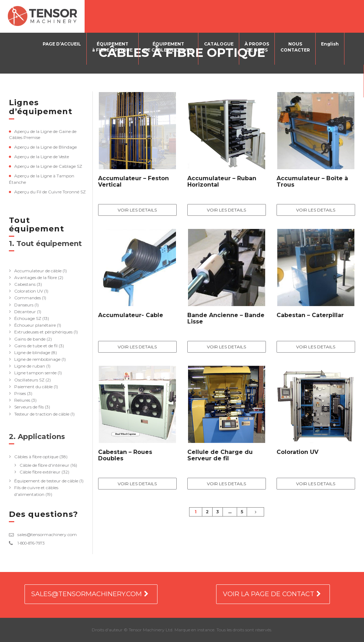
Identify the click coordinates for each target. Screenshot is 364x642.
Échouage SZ (28, 318)
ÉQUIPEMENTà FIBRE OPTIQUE (113, 47)
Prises (20, 393)
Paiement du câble (33, 387)
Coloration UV (29, 291)
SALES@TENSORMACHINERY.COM (87, 594)
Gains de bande (30, 339)
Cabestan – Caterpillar (310, 315)
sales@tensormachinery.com (47, 534)
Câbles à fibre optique (36, 457)
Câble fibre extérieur (40, 472)
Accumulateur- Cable (131, 315)
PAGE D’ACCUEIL (63, 44)
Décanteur (25, 312)
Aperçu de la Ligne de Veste (42, 157)
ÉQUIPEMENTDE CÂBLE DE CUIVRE (169, 47)
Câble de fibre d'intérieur (44, 465)
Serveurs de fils (29, 407)
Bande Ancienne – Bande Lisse (226, 318)
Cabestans (25, 284)
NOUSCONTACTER (295, 47)
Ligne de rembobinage (37, 359)
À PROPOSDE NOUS (257, 47)
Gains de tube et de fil (36, 346)
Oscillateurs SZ (29, 380)
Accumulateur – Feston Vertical (133, 181)
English (330, 44)
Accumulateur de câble (38, 271)
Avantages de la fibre (36, 277)
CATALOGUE (219, 44)
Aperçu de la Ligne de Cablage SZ (48, 166)
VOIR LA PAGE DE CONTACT (269, 594)
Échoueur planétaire (35, 325)
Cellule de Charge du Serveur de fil (220, 455)
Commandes (28, 298)
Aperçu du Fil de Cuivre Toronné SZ (50, 192)
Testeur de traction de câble (42, 414)
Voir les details (137, 210)
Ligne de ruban (30, 366)
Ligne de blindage (32, 352)
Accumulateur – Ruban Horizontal (222, 181)
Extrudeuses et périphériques (43, 332)
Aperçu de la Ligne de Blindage (45, 147)
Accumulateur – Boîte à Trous (312, 181)
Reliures (22, 400)
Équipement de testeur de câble (46, 481)
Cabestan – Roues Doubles (125, 455)
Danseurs (24, 305)
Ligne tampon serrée (35, 373)
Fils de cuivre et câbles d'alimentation (36, 491)
